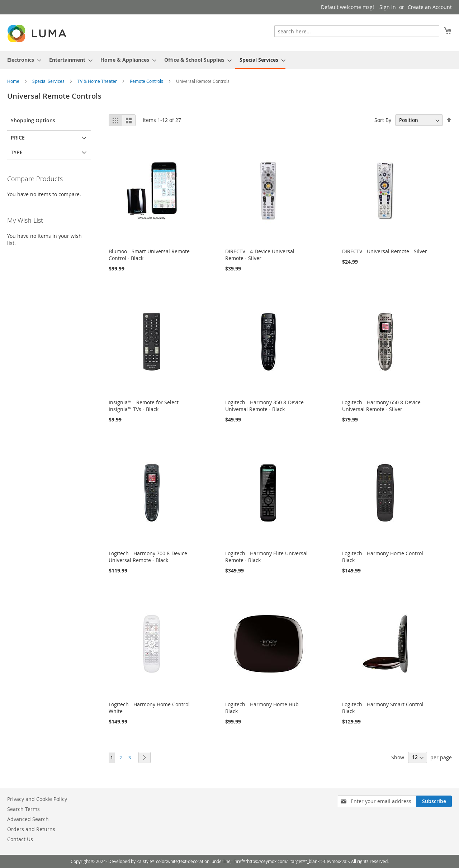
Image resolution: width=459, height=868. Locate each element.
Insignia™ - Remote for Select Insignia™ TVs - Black (144, 406)
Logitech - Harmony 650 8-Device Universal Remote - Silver (381, 406)
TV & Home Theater (98, 81)
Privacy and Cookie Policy (37, 799)
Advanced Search (28, 819)
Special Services (49, 81)
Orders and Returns (31, 829)
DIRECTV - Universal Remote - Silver (385, 251)
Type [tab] (17, 152)
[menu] (229, 60)
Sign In (388, 7)
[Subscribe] (434, 801)
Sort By (383, 120)
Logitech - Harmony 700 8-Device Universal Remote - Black (148, 557)
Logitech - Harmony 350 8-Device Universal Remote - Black (264, 406)
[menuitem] (22, 60)
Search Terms (23, 809)
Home (14, 81)
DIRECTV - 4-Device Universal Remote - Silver (260, 255)
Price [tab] (18, 138)
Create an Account (430, 7)
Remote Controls (147, 81)
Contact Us (20, 839)
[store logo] (38, 34)
